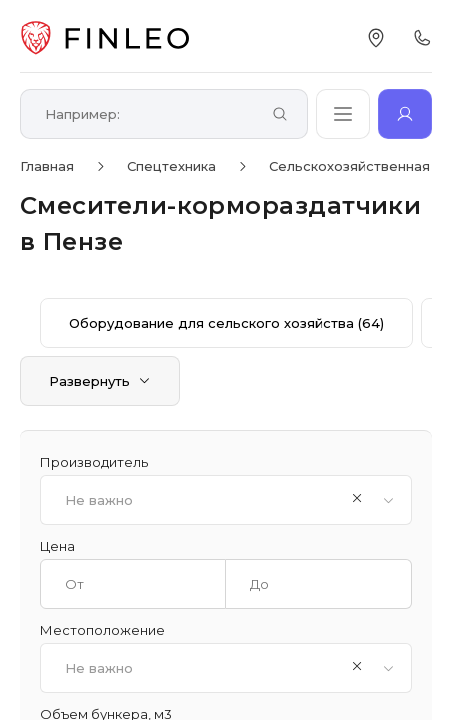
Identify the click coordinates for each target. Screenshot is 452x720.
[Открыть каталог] (343, 114)
